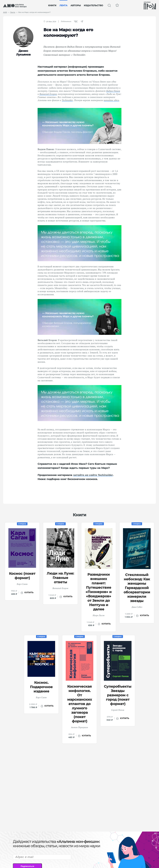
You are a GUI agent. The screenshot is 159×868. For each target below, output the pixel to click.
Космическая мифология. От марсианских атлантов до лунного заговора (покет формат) (80, 704)
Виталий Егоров (48, 94)
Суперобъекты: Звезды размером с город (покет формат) (118, 695)
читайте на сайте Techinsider (93, 475)
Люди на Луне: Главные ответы (60, 578)
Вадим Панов (113, 91)
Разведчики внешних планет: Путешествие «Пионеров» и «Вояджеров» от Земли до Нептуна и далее (99, 592)
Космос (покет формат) (22, 576)
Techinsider (67, 100)
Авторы (76, 5)
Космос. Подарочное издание (41, 687)
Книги (52, 5)
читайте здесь (111, 100)
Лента (63, 5)
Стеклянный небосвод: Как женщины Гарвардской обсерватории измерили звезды (137, 588)
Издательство (93, 5)
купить (29, 592)
